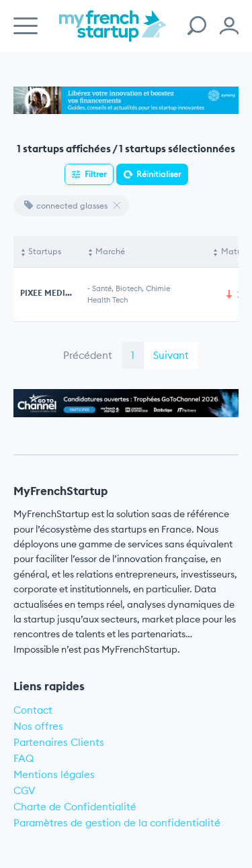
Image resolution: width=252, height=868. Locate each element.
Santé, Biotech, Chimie (131, 288)
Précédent (88, 355)
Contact (33, 710)
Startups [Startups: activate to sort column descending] (45, 251)
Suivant (171, 355)
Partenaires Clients (59, 742)
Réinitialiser (159, 174)
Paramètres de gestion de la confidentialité (117, 823)
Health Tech (108, 300)
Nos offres (38, 726)
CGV (25, 791)
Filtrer (95, 174)
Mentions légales (54, 774)
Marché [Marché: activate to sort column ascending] (110, 251)
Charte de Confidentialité (75, 807)
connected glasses (66, 206)
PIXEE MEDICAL (51, 293)
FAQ (24, 758)
